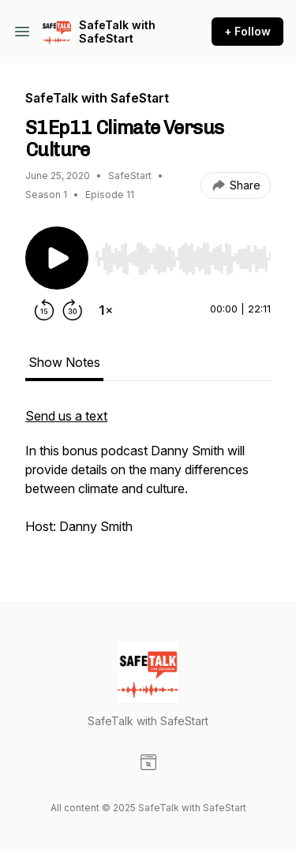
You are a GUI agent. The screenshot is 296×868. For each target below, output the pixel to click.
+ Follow (247, 31)
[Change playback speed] (106, 310)
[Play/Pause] (57, 258)
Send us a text (66, 416)
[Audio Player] (183, 254)
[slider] (183, 259)
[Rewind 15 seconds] (44, 310)
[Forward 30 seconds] (73, 310)
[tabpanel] (148, 479)
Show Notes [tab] (64, 362)
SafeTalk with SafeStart (117, 32)
